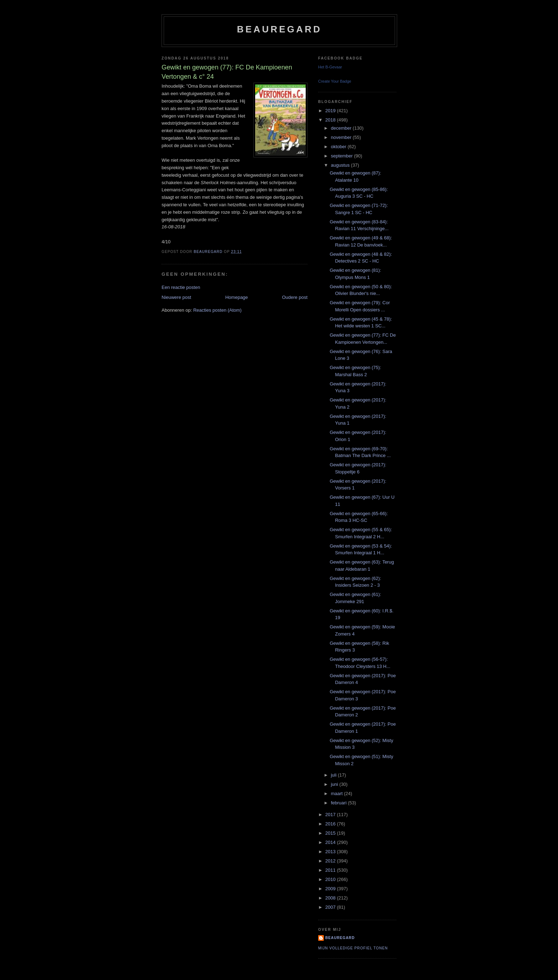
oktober (339, 147)
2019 (331, 111)
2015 (331, 833)
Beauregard (279, 29)
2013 (331, 852)
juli (335, 775)
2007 (331, 907)
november (342, 137)
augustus (341, 165)
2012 (331, 861)
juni (335, 784)
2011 (331, 870)
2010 (331, 879)
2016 (331, 824)
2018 (331, 120)
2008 (331, 898)
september (343, 156)
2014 (331, 842)
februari (339, 803)
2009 (331, 889)
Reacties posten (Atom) (217, 310)
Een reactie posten (181, 287)
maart (338, 794)
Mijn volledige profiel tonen (353, 948)
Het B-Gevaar (330, 67)
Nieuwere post (176, 297)
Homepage (237, 297)
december (342, 128)
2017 (331, 815)
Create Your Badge (335, 81)
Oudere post (295, 297)
